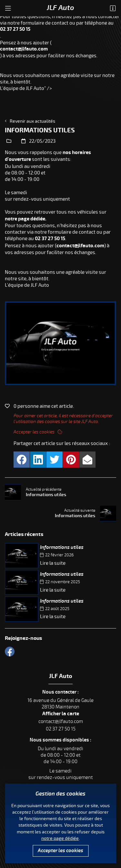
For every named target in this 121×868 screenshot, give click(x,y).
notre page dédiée (60, 838)
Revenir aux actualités (32, 121)
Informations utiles (62, 547)
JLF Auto (60, 8)
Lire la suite (53, 563)
